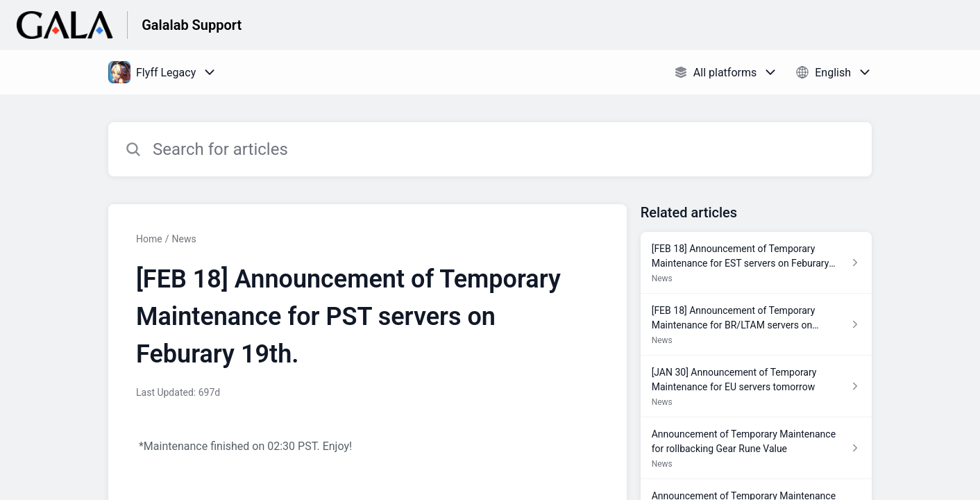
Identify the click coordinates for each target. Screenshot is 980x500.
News (184, 239)
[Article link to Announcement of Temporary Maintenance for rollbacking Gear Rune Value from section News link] (756, 448)
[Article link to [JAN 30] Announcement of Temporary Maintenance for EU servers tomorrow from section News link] (756, 386)
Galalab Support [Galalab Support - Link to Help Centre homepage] (192, 25)
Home (149, 239)
